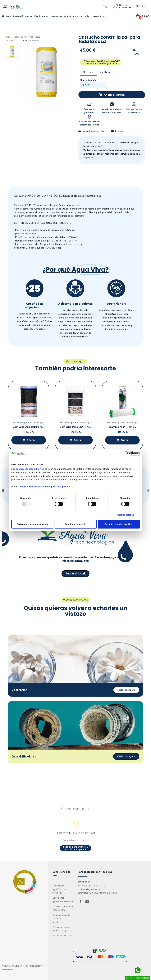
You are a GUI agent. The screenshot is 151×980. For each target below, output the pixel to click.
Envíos (117, 131)
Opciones (89, 72)
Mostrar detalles (125, 515)
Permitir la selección (75, 524)
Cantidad (106, 72)
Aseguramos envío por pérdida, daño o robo (90, 123)
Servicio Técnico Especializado (134, 111)
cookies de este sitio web (30, 469)
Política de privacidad (63, 936)
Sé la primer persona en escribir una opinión (75, 848)
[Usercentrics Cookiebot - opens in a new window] (127, 454)
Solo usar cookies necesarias (32, 524)
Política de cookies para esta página (61, 929)
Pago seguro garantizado (90, 111)
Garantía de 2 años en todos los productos (112, 111)
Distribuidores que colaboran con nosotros (61, 918)
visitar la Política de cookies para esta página (44, 487)
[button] (112, 95)
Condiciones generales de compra (63, 900)
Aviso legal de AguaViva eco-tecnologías (59, 889)
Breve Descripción (91, 131)
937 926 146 (125, 7)
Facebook (80, 902)
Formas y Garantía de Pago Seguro (63, 908)
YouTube (87, 902)
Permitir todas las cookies (119, 524)
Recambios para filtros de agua (27, 37)
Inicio (8, 37)
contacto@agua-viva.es (89, 889)
